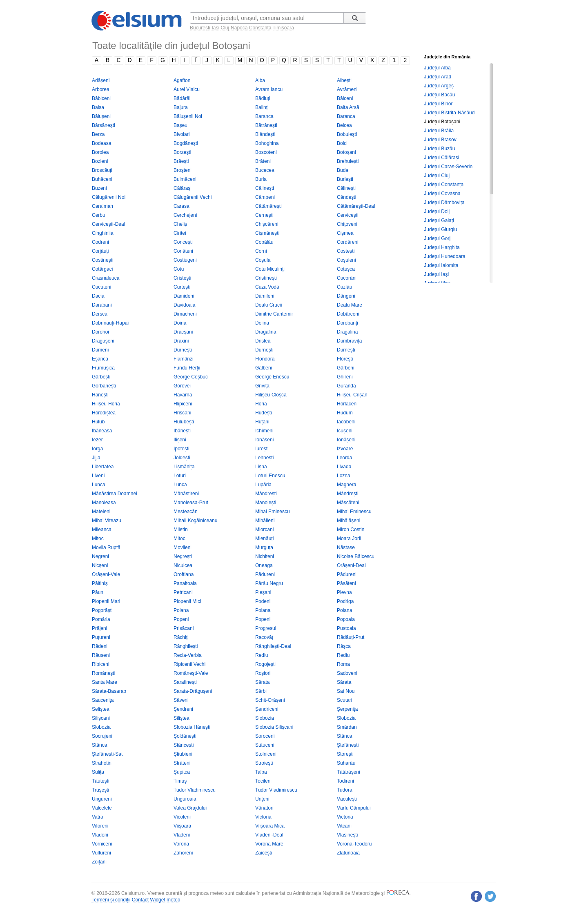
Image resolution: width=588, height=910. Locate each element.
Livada (344, 467)
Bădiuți (263, 98)
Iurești (262, 449)
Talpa (261, 772)
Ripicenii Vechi (189, 664)
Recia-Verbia (188, 655)
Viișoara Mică (270, 826)
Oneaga (264, 565)
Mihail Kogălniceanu (195, 521)
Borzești (182, 152)
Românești (104, 673)
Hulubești (184, 422)
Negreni (100, 556)
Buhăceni (102, 179)
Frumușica (103, 368)
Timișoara (283, 28)
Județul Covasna (442, 194)
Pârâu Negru (269, 583)
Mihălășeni (349, 521)
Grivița (262, 386)
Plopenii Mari (106, 601)
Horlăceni (347, 404)
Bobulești (347, 134)
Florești (345, 359)
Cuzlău (344, 287)
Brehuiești (348, 161)
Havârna (183, 395)
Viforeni (100, 826)
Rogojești (265, 664)
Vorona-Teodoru (354, 844)
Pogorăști (102, 610)
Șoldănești (185, 736)
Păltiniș (100, 583)
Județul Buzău (439, 149)
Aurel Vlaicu (187, 89)
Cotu (179, 269)
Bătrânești (266, 125)
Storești (345, 754)
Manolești (266, 503)
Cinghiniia (103, 233)
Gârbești (101, 377)
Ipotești (182, 449)
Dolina (262, 323)
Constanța (260, 28)
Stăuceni (265, 745)
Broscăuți (102, 170)
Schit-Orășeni (270, 700)
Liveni (98, 476)
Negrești (183, 556)
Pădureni (265, 574)
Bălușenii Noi (188, 116)
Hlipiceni (183, 404)
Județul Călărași (441, 158)
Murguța (264, 547)
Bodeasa (101, 143)
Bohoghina (267, 143)
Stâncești (184, 745)
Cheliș (180, 224)
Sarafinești (185, 682)
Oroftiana (184, 574)
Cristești (182, 278)
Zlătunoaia (348, 853)
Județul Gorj (437, 238)
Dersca (100, 314)
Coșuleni (346, 260)
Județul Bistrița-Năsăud (449, 113)
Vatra (98, 817)
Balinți (262, 107)
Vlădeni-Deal (269, 835)
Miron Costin (351, 530)
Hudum (345, 413)
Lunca (99, 485)
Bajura (181, 107)
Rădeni (100, 646)
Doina (180, 323)
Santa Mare (105, 682)
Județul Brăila (439, 131)
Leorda (344, 458)
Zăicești (264, 853)
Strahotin (102, 763)
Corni (261, 251)
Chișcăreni (267, 224)
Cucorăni (347, 278)
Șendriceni (267, 709)
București (200, 28)
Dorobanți (347, 323)
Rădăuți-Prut (351, 637)
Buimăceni (185, 179)
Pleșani (263, 592)
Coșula (263, 260)
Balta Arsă (348, 107)
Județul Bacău (439, 95)
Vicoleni (182, 817)
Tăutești (101, 781)
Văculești (347, 799)
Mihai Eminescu (273, 512)
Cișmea (345, 233)
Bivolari (182, 134)
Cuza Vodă (267, 287)
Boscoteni (266, 152)
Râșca (344, 646)
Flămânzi (184, 359)
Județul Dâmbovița (444, 202)
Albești (344, 80)
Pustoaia (346, 628)
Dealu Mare (350, 305)
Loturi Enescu (270, 476)
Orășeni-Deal (351, 565)
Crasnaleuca (106, 278)
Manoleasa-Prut (191, 503)
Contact (140, 900)
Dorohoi (100, 332)
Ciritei (180, 233)
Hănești (100, 395)
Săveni (181, 700)
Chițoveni (347, 224)
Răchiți (181, 637)
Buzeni (99, 188)
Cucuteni (101, 287)
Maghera (346, 485)
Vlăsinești (347, 835)
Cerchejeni (185, 215)
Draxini (181, 341)
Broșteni (183, 170)
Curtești (182, 287)
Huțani (262, 422)
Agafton (182, 80)
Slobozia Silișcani (274, 727)
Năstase (346, 547)
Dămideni (184, 296)
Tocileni (263, 781)
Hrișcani (182, 413)
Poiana (181, 610)
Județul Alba (437, 68)
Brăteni (263, 161)
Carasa (182, 206)
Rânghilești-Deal (273, 646)
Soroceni (265, 736)
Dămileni (265, 296)
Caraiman (102, 206)
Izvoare (345, 449)
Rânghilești (186, 646)
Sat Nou (346, 691)
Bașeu (180, 125)
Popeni (181, 619)
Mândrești (266, 494)
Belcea (344, 125)
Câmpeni (265, 197)
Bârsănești (104, 125)
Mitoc (98, 538)
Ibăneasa (102, 431)
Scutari (344, 700)
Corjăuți (100, 251)
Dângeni (346, 296)
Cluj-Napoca (234, 28)
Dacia (98, 296)
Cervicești (348, 215)
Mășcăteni (348, 503)
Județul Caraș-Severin (448, 167)
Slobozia (265, 718)
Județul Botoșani (442, 122)
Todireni (345, 781)
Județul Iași (436, 274)
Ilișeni (180, 440)
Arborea (101, 89)
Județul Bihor (438, 104)
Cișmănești (267, 233)
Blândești (265, 134)
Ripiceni (101, 664)
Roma (343, 664)
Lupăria (263, 485)
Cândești (346, 197)
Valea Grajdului (190, 808)
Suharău (346, 763)
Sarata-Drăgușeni (193, 691)
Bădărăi (182, 98)
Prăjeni (99, 628)
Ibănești (182, 431)
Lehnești (264, 458)
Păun (98, 592)
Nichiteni (265, 556)
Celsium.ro (133, 893)
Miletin (181, 530)
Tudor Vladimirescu (195, 790)
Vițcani (344, 826)
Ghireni (345, 377)
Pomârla (101, 619)
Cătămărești (268, 206)
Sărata (262, 682)
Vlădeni (100, 835)
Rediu (262, 655)
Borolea (100, 152)
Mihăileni (265, 521)
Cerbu (99, 215)
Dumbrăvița (349, 341)
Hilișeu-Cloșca (271, 395)
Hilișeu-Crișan (352, 395)
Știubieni (183, 754)
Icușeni (345, 431)
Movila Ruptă (106, 547)
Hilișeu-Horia (106, 404)
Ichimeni (264, 431)
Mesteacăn (186, 512)
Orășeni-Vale (106, 574)
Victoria (263, 817)
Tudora (345, 790)
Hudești (264, 413)
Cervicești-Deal (108, 224)
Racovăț (264, 637)
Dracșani (183, 332)
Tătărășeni (349, 772)
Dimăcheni (185, 314)
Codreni (100, 242)
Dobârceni (348, 314)
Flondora (265, 359)
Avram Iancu (269, 89)
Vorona (181, 844)
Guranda (346, 386)
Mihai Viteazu (107, 521)
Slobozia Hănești (192, 727)
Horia (261, 404)
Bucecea (265, 170)
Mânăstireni (186, 494)
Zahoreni (183, 853)
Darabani (102, 305)
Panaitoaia (185, 583)
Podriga (345, 601)
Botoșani (346, 152)
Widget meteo (165, 900)
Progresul (266, 628)
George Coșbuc (191, 377)
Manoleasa (104, 503)
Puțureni (101, 637)
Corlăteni (183, 251)
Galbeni (264, 368)
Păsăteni (346, 583)
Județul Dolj (437, 211)
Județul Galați (439, 220)
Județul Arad (438, 77)
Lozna (344, 476)
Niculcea (183, 565)
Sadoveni (347, 673)
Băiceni (345, 98)
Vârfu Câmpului (354, 808)
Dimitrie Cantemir (274, 314)
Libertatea (103, 467)
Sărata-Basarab (109, 691)
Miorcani (264, 530)
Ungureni (102, 799)
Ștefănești (348, 745)
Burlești (345, 179)
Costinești (103, 260)
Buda (343, 170)
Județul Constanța (444, 185)
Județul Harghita (442, 247)
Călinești (265, 188)
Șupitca (182, 772)
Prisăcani (184, 628)
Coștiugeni (185, 260)
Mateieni (101, 512)
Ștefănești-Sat (107, 754)
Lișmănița (184, 467)
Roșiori (263, 673)
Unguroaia (185, 799)
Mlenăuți (264, 538)
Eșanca (100, 359)
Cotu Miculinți (270, 269)
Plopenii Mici (187, 601)
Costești (346, 251)
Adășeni (101, 80)
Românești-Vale (191, 673)
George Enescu (272, 377)
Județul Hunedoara (444, 256)
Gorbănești (104, 386)
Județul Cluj (437, 176)
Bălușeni (101, 116)
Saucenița (103, 700)
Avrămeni (347, 89)
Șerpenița (347, 709)
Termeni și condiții (111, 900)
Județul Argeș (439, 86)
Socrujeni (102, 736)
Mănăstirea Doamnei (115, 494)
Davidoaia (184, 305)
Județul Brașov (440, 140)
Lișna (261, 467)
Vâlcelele (102, 808)
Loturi (180, 476)
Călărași (183, 188)
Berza (98, 134)
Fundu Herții (187, 368)
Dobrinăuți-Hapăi (110, 323)
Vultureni (101, 853)
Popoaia (346, 619)
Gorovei (182, 386)
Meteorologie (366, 893)
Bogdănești (186, 143)
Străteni (182, 763)
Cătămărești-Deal (356, 206)
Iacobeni (346, 422)
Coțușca (346, 269)
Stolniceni (266, 754)
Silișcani (101, 718)
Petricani (183, 592)
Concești (183, 242)
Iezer (97, 440)
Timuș (180, 781)
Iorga (97, 449)
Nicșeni (100, 565)
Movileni (183, 547)
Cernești (264, 215)
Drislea (263, 341)
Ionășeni (264, 440)
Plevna (344, 592)
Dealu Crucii (268, 305)
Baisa (98, 107)
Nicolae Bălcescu (356, 556)
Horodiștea (104, 413)
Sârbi (261, 691)
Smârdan (347, 727)
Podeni (263, 601)
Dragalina (266, 332)
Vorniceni (102, 844)
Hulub (98, 422)
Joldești (182, 458)
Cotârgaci (102, 269)
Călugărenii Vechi (193, 197)
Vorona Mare (269, 844)
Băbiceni (101, 98)
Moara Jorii (349, 538)
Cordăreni (348, 242)
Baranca (264, 116)
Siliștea (182, 718)
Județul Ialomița (441, 265)
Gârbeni (346, 368)
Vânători (264, 808)
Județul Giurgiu (440, 229)
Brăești (181, 161)
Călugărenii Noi (109, 197)
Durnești (183, 350)
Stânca (344, 736)
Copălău (264, 242)
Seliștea (101, 709)
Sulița (98, 772)
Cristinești (266, 278)
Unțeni (262, 799)
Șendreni (183, 709)
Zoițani (99, 862)
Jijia (96, 458)
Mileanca (102, 530)
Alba (260, 80)
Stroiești (264, 763)
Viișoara (182, 826)
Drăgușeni (103, 341)
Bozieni (100, 161)
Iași (215, 28)
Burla (261, 179)
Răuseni (101, 655)
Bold (342, 143)
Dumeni (100, 350)
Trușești (100, 790)
